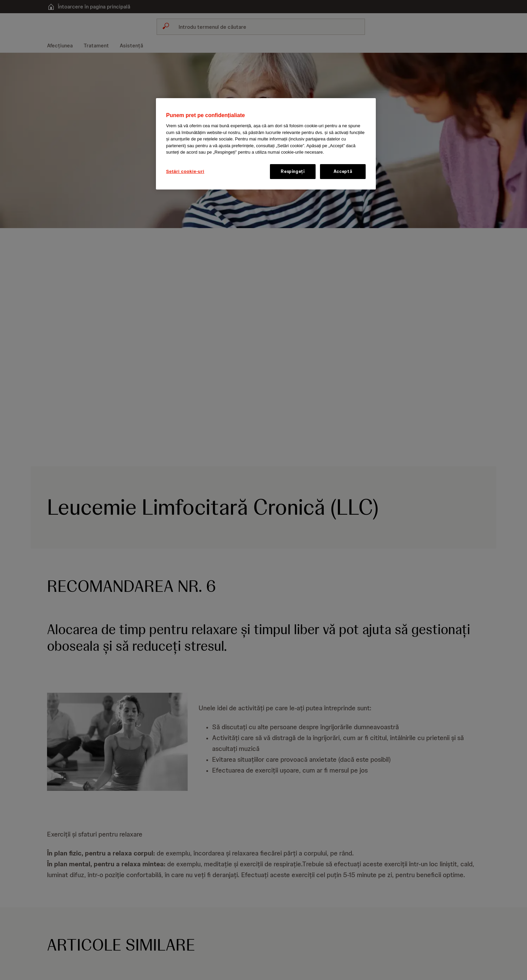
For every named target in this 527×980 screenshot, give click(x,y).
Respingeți (293, 171)
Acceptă (343, 171)
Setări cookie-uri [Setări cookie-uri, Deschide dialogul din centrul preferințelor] (185, 171)
